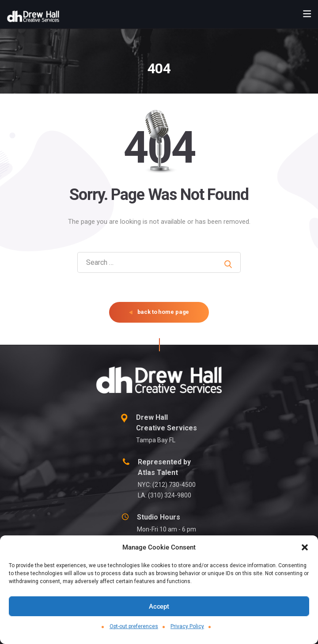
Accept (159, 606)
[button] (305, 547)
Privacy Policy (187, 626)
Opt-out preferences (134, 626)
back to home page (159, 312)
